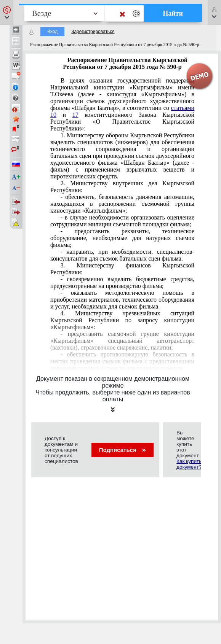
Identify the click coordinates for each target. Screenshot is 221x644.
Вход (52, 32)
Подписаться (123, 450)
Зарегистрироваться (93, 32)
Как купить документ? (189, 464)
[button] (7, 13)
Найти (173, 13)
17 (75, 115)
